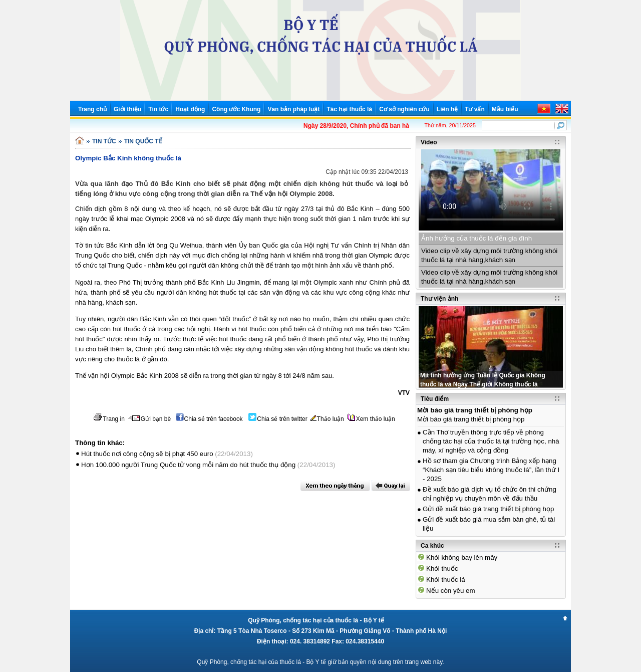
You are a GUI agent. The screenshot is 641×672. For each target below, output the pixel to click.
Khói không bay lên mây (462, 557)
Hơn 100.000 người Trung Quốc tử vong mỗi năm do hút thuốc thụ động (188, 465)
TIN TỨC (104, 141)
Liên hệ (447, 109)
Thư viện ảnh (439, 299)
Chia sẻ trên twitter (278, 419)
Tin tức (158, 109)
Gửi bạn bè (149, 419)
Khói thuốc (442, 569)
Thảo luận (327, 419)
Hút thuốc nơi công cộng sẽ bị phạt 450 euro (147, 454)
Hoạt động (190, 109)
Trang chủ (92, 109)
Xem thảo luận (371, 419)
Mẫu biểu (505, 109)
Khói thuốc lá (446, 580)
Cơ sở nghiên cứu (404, 109)
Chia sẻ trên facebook (209, 419)
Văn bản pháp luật (293, 109)
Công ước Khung (236, 109)
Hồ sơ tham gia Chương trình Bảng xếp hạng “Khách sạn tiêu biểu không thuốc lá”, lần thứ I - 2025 (491, 470)
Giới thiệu (127, 109)
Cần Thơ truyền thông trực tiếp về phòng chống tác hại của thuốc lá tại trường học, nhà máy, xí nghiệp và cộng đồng (491, 441)
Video (429, 142)
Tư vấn (475, 109)
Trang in (109, 419)
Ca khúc (432, 546)
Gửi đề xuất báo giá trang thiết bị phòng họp (488, 509)
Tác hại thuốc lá (349, 109)
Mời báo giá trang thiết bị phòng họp (475, 410)
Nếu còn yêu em (451, 591)
